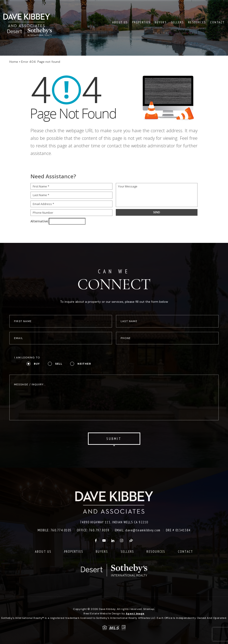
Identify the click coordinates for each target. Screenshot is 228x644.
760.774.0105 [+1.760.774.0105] (61, 530)
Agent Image (135, 614)
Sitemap (149, 609)
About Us (120, 22)
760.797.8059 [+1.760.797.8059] (99, 530)
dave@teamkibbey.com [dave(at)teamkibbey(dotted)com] (143, 530)
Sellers (177, 22)
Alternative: (40, 221)
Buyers (161, 22)
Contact (217, 22)
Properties (141, 22)
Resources (197, 22)
